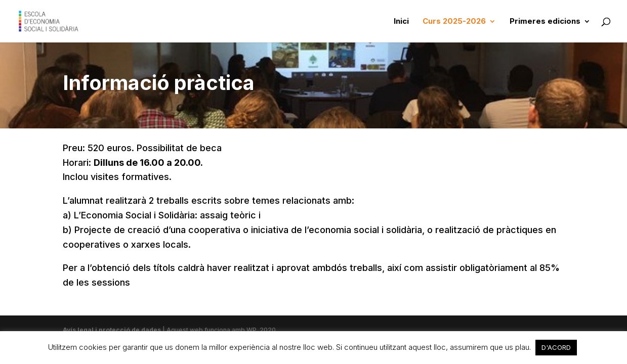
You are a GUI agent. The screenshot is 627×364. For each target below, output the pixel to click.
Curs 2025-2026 (454, 22)
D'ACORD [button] (556, 347)
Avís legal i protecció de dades (113, 330)
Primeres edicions (545, 22)
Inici (401, 22)
